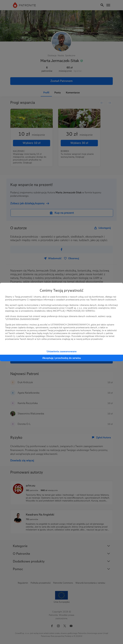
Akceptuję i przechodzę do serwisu (62, 358)
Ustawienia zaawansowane (62, 351)
